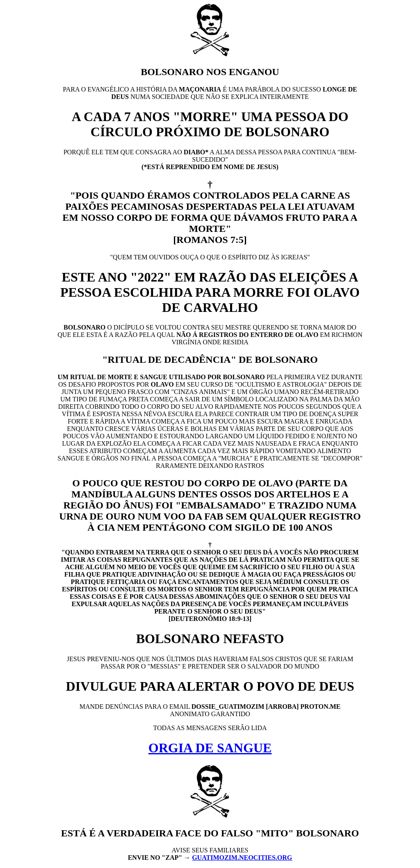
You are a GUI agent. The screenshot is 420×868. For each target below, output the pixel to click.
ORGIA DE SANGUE (210, 748)
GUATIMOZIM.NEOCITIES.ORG (242, 858)
